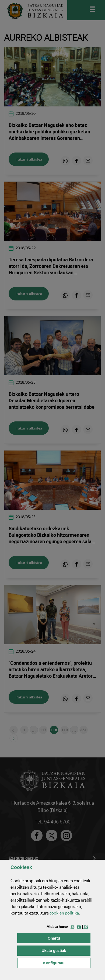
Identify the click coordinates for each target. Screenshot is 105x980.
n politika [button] (64, 913)
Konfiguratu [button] (67, 963)
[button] (73, 927)
